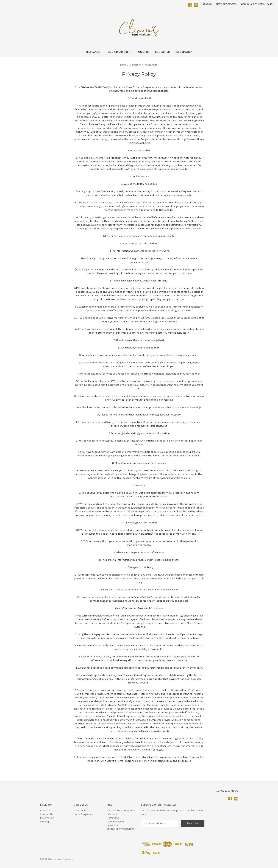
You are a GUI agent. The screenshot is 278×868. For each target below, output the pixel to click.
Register (258, 4)
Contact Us (162, 52)
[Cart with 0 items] (269, 4)
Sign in (245, 4)
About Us (143, 52)
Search (207, 4)
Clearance (93, 52)
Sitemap (45, 822)
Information (184, 52)
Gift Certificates (226, 4)
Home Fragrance (119, 52)
